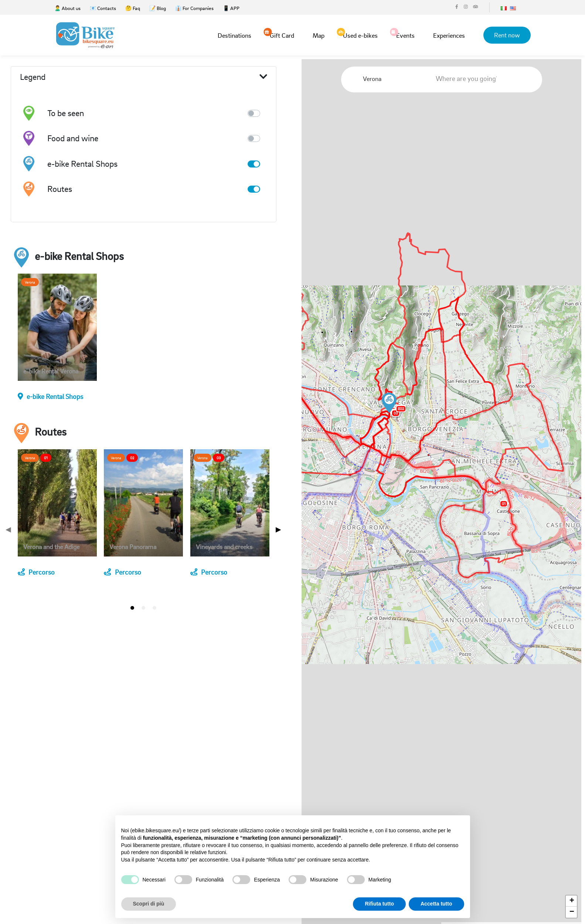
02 (132, 458)
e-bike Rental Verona (51, 371)
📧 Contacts (103, 8)
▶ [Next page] (278, 529)
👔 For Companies (194, 8)
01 (46, 458)
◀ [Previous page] (8, 529)
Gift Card (281, 35)
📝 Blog (158, 8)
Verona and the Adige (51, 547)
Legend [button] (144, 77)
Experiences (448, 35)
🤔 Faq (133, 8)
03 (219, 458)
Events (405, 35)
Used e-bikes (360, 35)
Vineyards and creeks (224, 547)
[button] (389, 403)
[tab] (132, 608)
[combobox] (390, 79)
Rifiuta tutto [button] (379, 904)
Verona (30, 282)
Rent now (507, 35)
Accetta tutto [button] (436, 904)
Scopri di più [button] (149, 904)
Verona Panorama (133, 547)
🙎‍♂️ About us (67, 8)
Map (318, 35)
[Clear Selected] (409, 79)
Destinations (234, 35)
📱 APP (231, 8)
